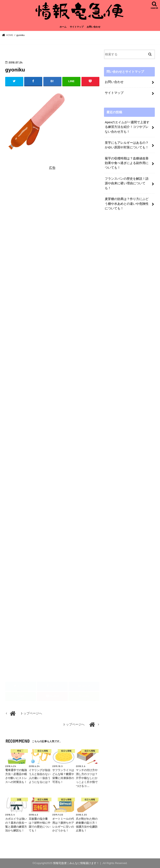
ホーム (63, 27)
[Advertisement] (52, 211)
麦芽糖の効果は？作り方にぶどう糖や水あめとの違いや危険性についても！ (127, 204)
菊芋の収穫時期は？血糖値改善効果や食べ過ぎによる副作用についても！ (127, 163)
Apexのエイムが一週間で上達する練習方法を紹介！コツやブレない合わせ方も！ (127, 127)
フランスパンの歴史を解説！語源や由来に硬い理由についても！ (127, 183)
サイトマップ (77, 27)
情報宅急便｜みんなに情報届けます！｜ (77, 863)
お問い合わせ (94, 27)
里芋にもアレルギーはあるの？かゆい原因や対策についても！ (127, 145)
